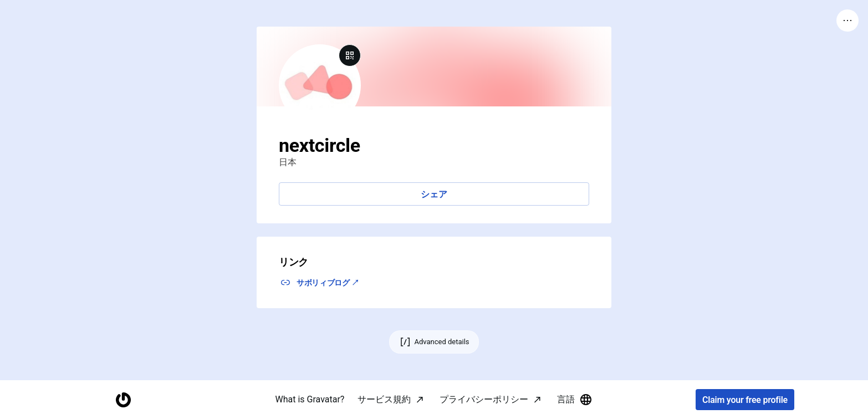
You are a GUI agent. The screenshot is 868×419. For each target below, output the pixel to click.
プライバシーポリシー (484, 399)
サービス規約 (384, 399)
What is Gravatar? (310, 399)
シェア (434, 194)
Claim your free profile (745, 400)
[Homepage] (123, 400)
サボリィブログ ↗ (328, 283)
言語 (575, 400)
